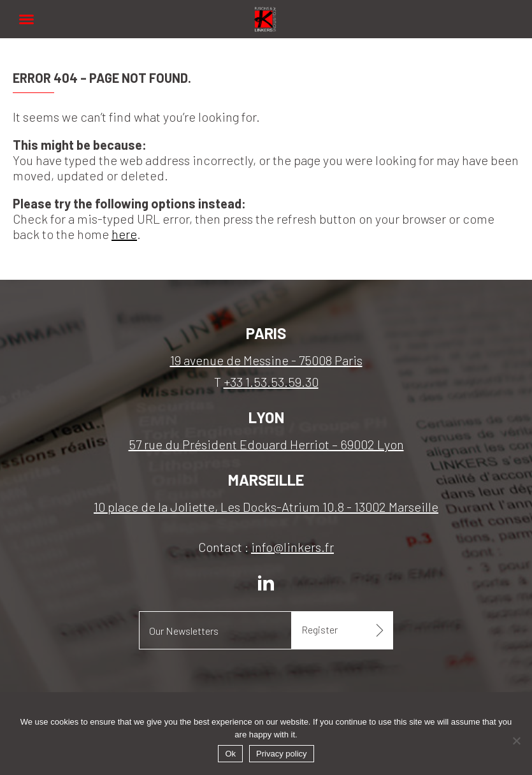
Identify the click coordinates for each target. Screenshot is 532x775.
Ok (230, 754)
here (124, 234)
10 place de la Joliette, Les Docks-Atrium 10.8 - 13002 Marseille (266, 507)
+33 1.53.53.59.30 (271, 382)
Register (320, 629)
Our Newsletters (184, 631)
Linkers (266, 12)
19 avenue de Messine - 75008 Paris (266, 360)
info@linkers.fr (292, 547)
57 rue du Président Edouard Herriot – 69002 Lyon (266, 444)
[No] (516, 741)
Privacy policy (281, 754)
